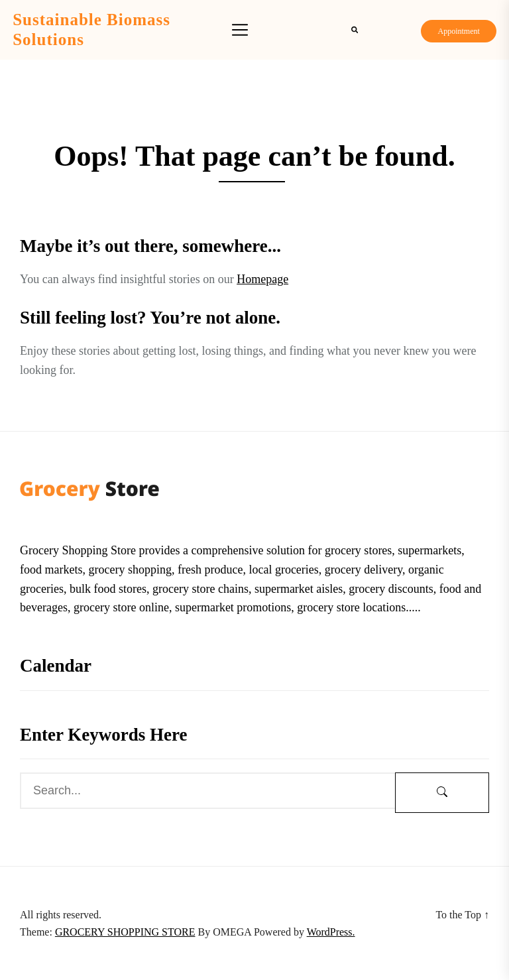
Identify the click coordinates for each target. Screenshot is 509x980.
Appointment (458, 31)
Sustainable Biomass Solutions (91, 30)
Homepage (262, 279)
